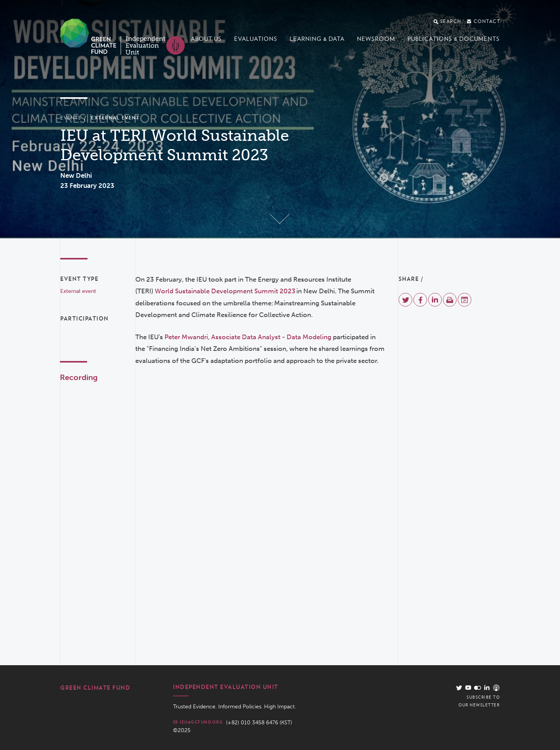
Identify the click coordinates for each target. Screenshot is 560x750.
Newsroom (376, 39)
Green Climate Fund (95, 688)
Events (71, 118)
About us (206, 39)
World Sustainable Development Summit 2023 (225, 291)
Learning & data (317, 39)
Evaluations (256, 39)
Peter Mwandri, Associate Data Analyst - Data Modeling (248, 337)
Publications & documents (454, 39)
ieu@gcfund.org (198, 722)
